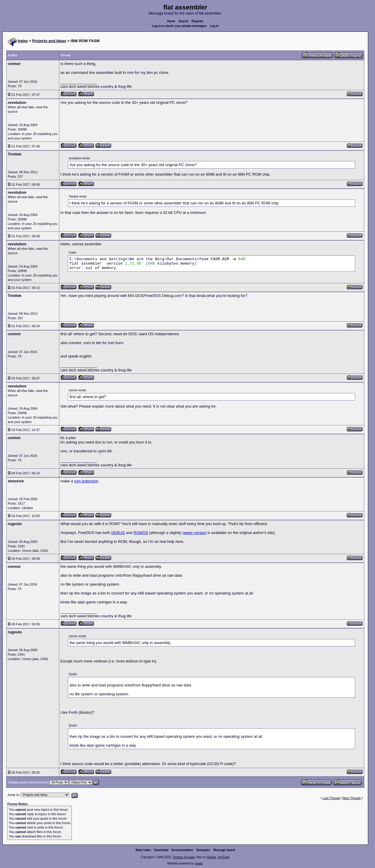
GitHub (212, 857)
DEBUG (118, 533)
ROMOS (141, 533)
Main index (143, 850)
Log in (214, 26)
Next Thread (352, 798)
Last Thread (331, 798)
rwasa (199, 863)
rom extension (86, 481)
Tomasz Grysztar (183, 857)
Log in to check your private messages (179, 26)
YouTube (223, 857)
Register (197, 21)
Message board (224, 850)
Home (171, 21)
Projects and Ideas (49, 41)
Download (161, 850)
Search (183, 21)
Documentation (182, 850)
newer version (194, 533)
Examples (203, 850)
